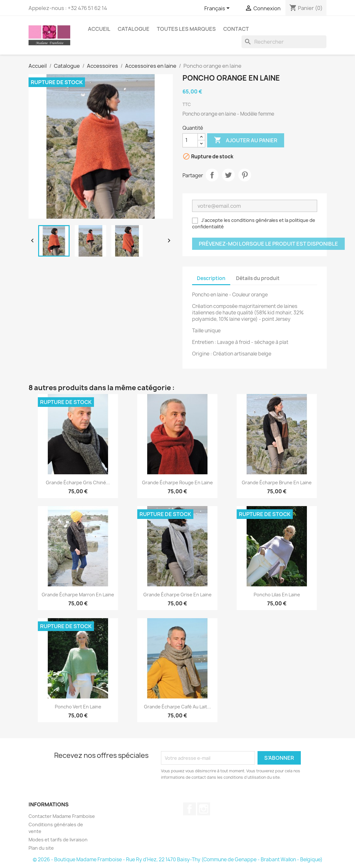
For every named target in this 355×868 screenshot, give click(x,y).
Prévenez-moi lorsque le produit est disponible (268, 244)
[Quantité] (190, 140)
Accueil (99, 29)
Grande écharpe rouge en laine (177, 482)
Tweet (228, 175)
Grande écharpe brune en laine (277, 482)
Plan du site (41, 848)
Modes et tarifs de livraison (58, 840)
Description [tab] (211, 278)
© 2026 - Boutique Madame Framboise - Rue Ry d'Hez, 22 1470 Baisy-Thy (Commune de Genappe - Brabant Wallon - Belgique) (178, 859)
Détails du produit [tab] (258, 278)
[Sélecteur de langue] (218, 9)
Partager (212, 175)
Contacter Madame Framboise (62, 816)
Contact (236, 29)
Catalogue (134, 29)
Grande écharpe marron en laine (78, 595)
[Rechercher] (284, 42)
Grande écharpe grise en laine (177, 595)
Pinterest (245, 175)
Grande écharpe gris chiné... (78, 482)
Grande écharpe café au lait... (177, 707)
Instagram (204, 809)
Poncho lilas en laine (277, 595)
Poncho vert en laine (78, 707)
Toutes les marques (186, 29)
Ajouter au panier (246, 140)
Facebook (190, 809)
